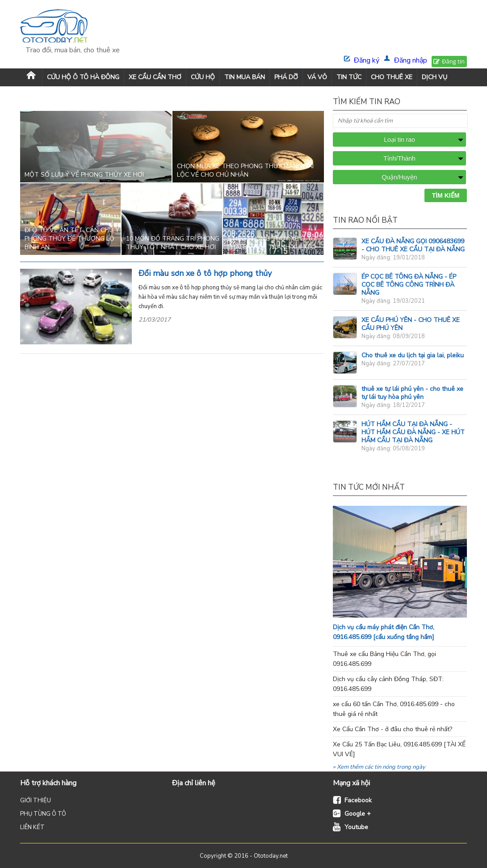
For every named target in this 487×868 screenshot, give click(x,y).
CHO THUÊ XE (392, 77)
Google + (358, 814)
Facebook (358, 800)
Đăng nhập (411, 60)
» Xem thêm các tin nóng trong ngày (379, 767)
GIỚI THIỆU (36, 800)
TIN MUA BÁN (245, 77)
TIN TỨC (349, 77)
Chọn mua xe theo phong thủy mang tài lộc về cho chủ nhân (245, 170)
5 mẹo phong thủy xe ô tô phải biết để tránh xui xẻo (272, 243)
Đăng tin (453, 61)
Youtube (356, 827)
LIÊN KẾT (32, 827)
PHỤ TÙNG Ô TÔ (43, 814)
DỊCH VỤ (435, 77)
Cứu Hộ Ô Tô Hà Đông (83, 77)
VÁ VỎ (317, 77)
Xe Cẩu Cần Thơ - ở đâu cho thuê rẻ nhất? (393, 729)
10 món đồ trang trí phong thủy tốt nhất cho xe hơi (173, 243)
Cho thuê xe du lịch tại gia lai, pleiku (413, 355)
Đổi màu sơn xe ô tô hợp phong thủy (205, 273)
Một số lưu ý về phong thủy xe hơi (84, 175)
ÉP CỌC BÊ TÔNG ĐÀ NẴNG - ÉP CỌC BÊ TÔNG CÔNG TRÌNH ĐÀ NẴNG (409, 285)
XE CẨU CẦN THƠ (155, 77)
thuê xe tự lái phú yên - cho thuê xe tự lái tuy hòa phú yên (412, 393)
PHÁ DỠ (286, 77)
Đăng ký (367, 60)
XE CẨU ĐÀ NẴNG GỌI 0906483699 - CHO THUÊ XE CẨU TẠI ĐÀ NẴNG (413, 245)
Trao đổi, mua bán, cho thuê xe (73, 50)
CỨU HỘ (203, 77)
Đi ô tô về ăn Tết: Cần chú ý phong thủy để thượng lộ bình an (72, 239)
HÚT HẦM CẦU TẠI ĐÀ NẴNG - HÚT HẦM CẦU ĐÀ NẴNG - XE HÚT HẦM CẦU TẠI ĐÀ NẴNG (413, 432)
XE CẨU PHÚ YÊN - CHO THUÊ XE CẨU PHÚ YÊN (411, 324)
